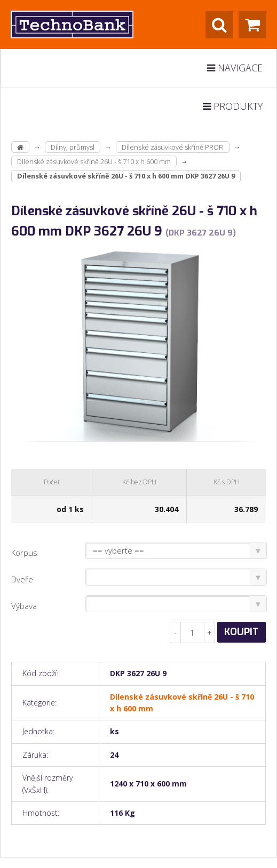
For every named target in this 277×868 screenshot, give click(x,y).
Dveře (22, 579)
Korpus (24, 553)
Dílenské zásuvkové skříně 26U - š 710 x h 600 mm (94, 161)
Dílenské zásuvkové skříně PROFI (173, 147)
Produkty (233, 106)
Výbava (24, 606)
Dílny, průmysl (73, 147)
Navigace (235, 68)
